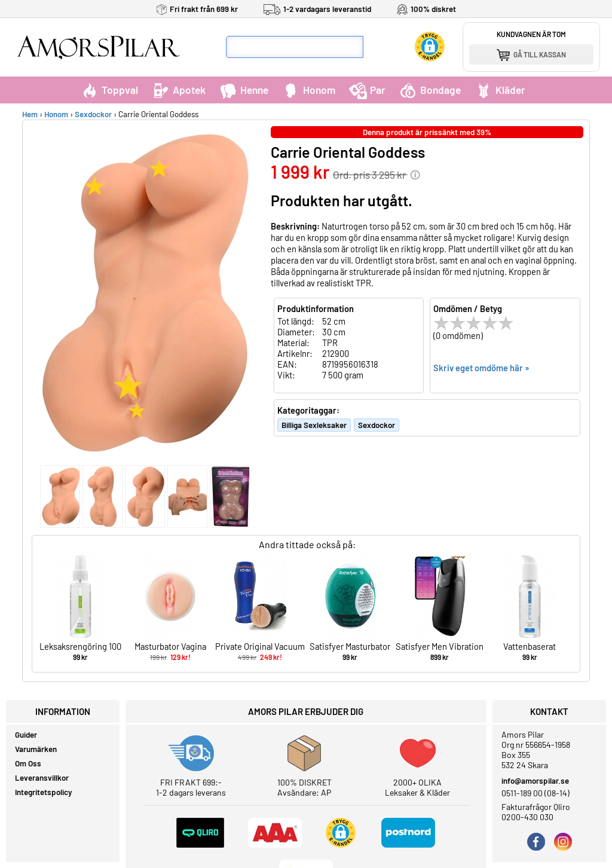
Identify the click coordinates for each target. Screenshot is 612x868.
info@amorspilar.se (535, 781)
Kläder (500, 90)
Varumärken (36, 749)
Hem (30, 114)
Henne (244, 90)
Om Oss (28, 763)
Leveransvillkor (42, 778)
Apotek (179, 90)
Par (367, 90)
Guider (26, 735)
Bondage (430, 90)
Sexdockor (93, 114)
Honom (309, 90)
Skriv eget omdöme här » (481, 368)
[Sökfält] (295, 47)
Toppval (109, 90)
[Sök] (375, 47)
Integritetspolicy (44, 792)
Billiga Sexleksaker (314, 425)
